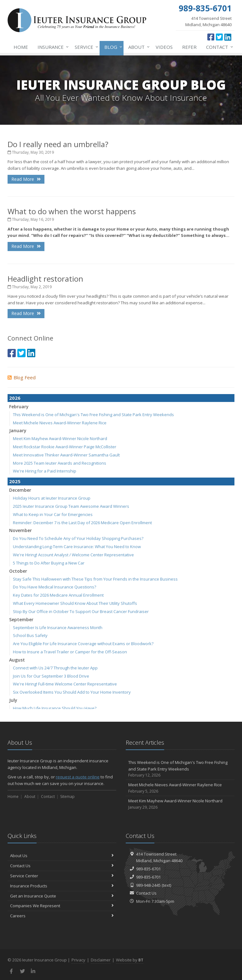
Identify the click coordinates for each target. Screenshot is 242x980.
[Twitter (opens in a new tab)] (219, 37)
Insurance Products (62, 886)
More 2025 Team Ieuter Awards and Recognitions (60, 463)
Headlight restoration (45, 279)
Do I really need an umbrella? (58, 144)
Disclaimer (101, 960)
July (13, 700)
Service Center (62, 876)
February (19, 407)
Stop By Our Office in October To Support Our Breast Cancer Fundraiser (81, 611)
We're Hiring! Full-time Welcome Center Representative (65, 684)
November (20, 530)
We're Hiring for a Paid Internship (45, 471)
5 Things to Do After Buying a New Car (49, 563)
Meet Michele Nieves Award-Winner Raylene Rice (60, 423)
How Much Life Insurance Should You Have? (55, 708)
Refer (189, 47)
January (18, 430)
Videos (164, 47)
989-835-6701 (148, 869)
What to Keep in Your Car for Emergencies (53, 514)
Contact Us (62, 866)
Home (21, 47)
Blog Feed (22, 377)
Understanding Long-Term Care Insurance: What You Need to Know (77, 547)
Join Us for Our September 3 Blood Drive (51, 676)
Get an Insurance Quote (62, 896)
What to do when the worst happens (72, 211)
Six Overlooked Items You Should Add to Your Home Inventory (72, 692)
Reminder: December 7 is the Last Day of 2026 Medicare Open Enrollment (82, 523)
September (21, 619)
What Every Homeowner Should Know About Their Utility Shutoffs (75, 603)
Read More (26, 179)
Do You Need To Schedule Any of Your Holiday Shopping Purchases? (78, 538)
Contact (218, 47)
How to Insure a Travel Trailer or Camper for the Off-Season (70, 652)
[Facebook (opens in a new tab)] (211, 37)
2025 (15, 481)
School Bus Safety (30, 635)
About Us (62, 856)
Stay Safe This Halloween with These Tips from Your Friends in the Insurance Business (95, 579)
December (20, 490)
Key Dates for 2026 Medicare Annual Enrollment (58, 595)
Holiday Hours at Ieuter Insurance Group (52, 498)
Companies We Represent (62, 906)
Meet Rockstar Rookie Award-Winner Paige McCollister (65, 447)
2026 (15, 398)
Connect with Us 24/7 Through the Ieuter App (55, 668)
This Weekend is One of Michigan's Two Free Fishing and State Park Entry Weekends (93, 415)
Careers (62, 916)
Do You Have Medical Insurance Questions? (55, 587)
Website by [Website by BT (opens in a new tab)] (130, 960)
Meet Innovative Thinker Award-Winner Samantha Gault (66, 455)
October (18, 571)
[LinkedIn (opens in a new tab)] (228, 37)
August (17, 660)
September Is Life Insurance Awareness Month (58, 628)
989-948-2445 (148, 885)
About (138, 47)
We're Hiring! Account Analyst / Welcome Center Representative (73, 555)
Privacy (78, 960)
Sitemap (67, 797)
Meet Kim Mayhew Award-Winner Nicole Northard (60, 438)
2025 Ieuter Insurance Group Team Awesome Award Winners (71, 506)
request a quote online (78, 777)
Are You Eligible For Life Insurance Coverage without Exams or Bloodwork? (83, 644)
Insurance (52, 47)
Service (85, 47)
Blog (112, 47)
